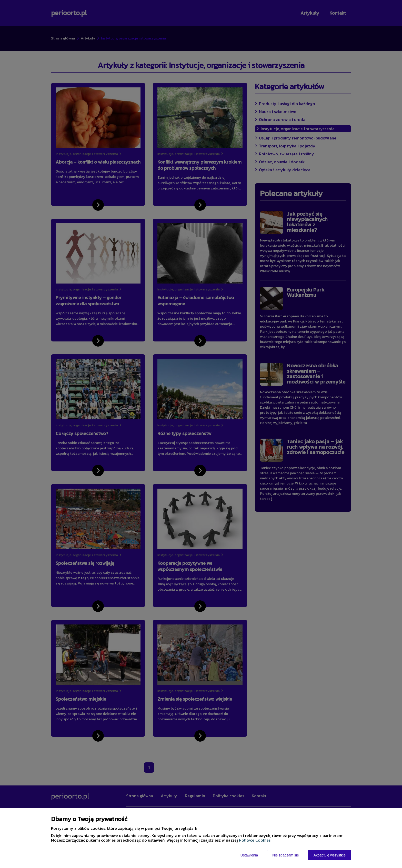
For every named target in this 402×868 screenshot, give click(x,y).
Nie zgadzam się (286, 855)
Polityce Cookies (255, 840)
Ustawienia (249, 855)
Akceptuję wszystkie (330, 855)
